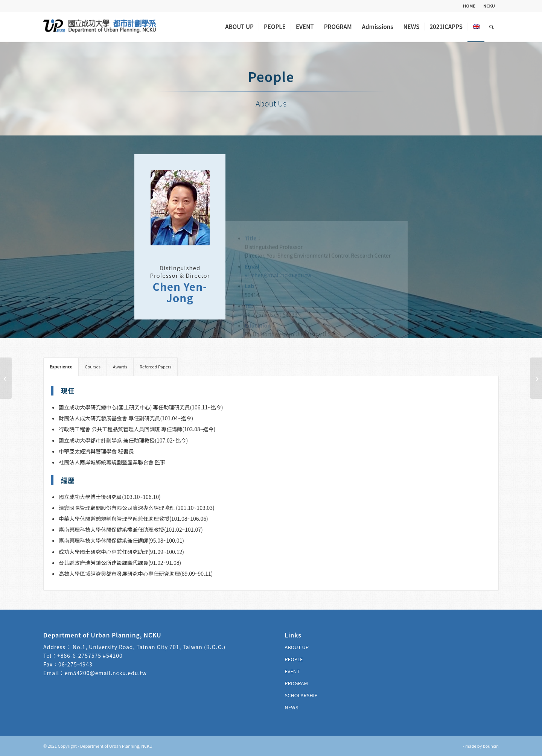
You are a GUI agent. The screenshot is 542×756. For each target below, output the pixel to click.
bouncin (491, 746)
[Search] (492, 27)
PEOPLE (294, 659)
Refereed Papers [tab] (155, 367)
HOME (469, 6)
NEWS (291, 707)
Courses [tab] (93, 367)
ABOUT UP (297, 647)
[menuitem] (469, 6)
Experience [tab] (61, 367)
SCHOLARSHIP (301, 695)
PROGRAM (296, 683)
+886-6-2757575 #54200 (90, 656)
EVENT (292, 671)
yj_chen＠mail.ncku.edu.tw (278, 210)
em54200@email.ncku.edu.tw (106, 673)
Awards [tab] (120, 367)
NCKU (489, 6)
